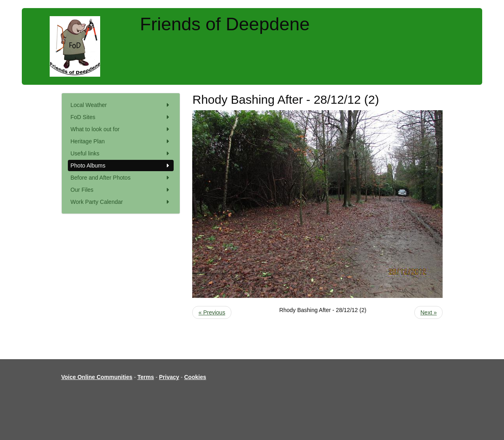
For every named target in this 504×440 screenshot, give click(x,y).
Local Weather (121, 105)
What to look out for (121, 129)
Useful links (121, 153)
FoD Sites (121, 117)
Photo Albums (121, 166)
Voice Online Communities (97, 377)
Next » (428, 312)
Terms (146, 377)
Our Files (121, 190)
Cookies (195, 377)
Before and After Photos (121, 178)
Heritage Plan (121, 141)
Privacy (169, 377)
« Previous (212, 312)
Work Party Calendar (121, 202)
